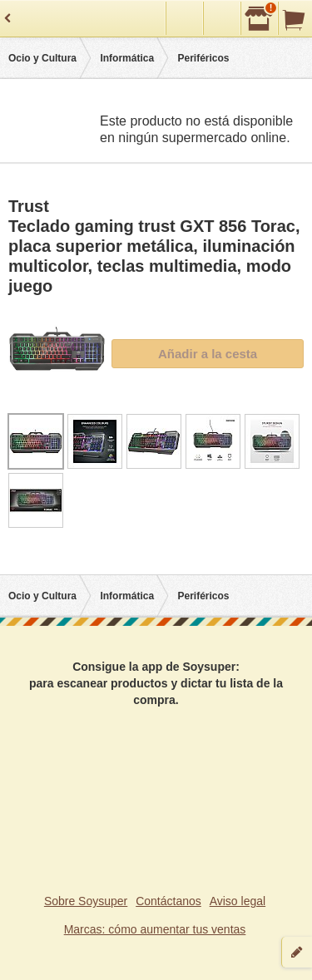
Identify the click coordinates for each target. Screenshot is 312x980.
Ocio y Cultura (42, 58)
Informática (127, 58)
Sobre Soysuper (86, 901)
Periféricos (203, 58)
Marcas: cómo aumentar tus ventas (155, 929)
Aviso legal (238, 901)
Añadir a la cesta (208, 354)
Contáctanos (168, 901)
